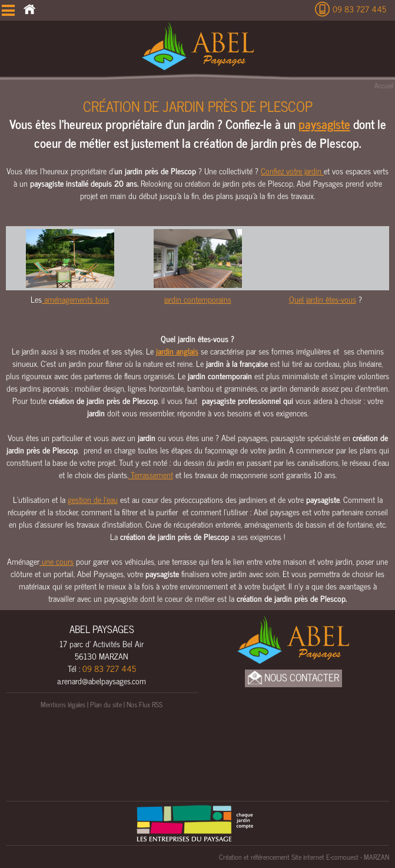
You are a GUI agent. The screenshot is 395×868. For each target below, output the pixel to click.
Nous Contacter (293, 677)
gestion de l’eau (93, 499)
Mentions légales (63, 704)
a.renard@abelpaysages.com (102, 680)
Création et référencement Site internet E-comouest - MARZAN (304, 857)
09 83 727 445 (359, 9)
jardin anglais (177, 351)
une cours (57, 561)
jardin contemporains (198, 299)
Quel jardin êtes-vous (323, 299)
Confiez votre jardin (292, 170)
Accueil (384, 85)
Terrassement (151, 474)
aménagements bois (75, 299)
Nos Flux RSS (145, 704)
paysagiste (324, 124)
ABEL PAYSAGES (102, 629)
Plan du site (106, 704)
